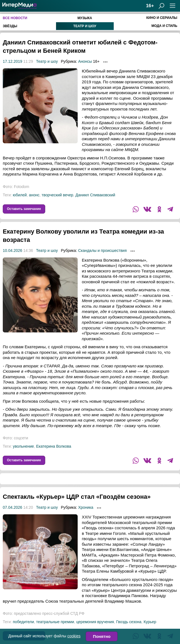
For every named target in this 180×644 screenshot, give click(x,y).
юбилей (20, 195)
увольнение (23, 446)
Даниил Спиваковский (95, 195)
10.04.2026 (12, 250)
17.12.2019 (12, 61)
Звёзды (10, 26)
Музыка (85, 18)
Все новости (15, 18)
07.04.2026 (12, 516)
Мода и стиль (164, 26)
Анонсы (85, 61)
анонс (34, 195)
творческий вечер (57, 195)
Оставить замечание (24, 209)
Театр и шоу (85, 26)
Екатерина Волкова (54, 446)
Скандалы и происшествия (102, 250)
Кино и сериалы (162, 18)
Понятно (102, 636)
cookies (74, 636)
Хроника (86, 516)
